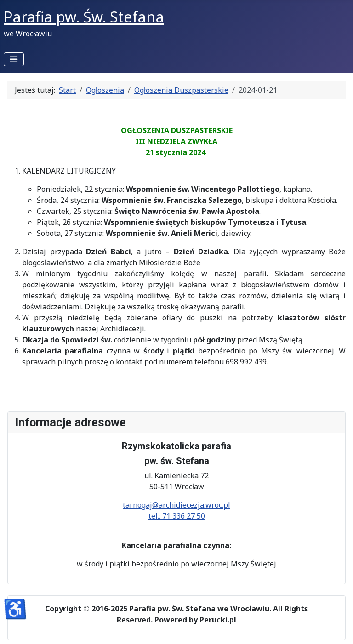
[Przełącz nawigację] (14, 59)
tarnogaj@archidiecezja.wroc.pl (176, 505)
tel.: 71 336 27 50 (177, 516)
